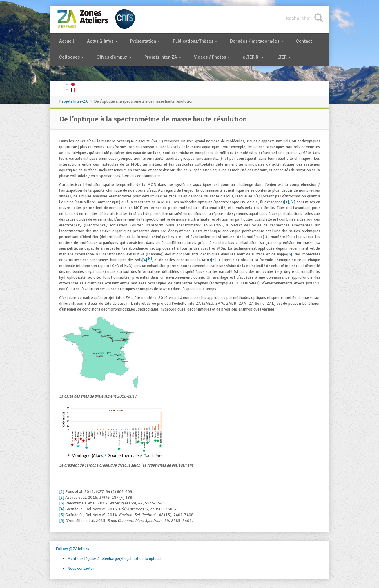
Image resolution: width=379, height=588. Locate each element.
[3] (290, 254)
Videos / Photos (212, 57)
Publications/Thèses (195, 41)
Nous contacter (81, 568)
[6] (213, 260)
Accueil (67, 41)
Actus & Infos (102, 41)
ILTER (284, 57)
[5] (150, 258)
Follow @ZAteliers (72, 549)
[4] (145, 260)
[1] (286, 202)
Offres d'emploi (114, 57)
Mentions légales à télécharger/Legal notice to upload (114, 559)
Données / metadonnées (257, 41)
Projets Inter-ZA (163, 57)
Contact (304, 41)
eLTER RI (253, 57)
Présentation (145, 41)
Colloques (71, 57)
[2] (293, 202)
